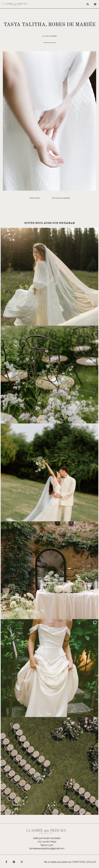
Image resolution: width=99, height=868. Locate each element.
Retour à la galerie (61, 198)
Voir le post (35, 198)
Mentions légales (85, 862)
